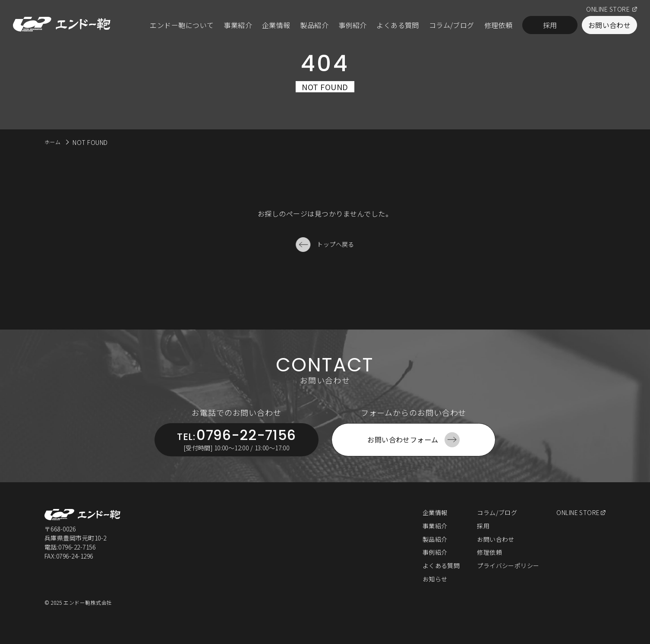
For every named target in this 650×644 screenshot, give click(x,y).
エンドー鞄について (182, 25)
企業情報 (276, 25)
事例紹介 (353, 25)
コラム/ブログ (452, 25)
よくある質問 (398, 25)
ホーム (54, 141)
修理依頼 (499, 25)
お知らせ (434, 591)
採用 (550, 25)
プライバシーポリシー (508, 577)
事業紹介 (238, 25)
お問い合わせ (610, 25)
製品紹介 (314, 25)
